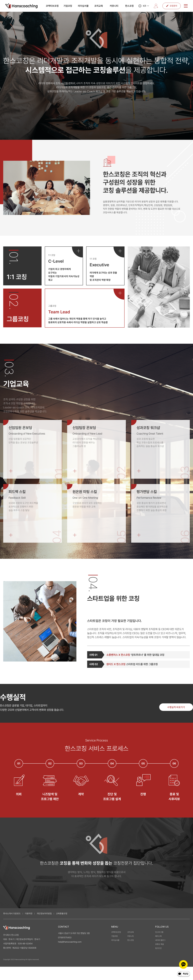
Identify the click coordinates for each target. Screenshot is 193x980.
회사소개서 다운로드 (12, 914)
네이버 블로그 (160, 940)
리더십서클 (83, 6)
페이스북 (158, 936)
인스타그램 (159, 932)
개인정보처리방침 (44, 914)
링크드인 (158, 948)
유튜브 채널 (159, 944)
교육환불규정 (62, 914)
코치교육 (99, 6)
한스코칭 (129, 6)
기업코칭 (68, 6)
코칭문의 (172, 6)
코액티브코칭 (52, 6)
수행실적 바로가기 (176, 707)
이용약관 (29, 914)
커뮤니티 (114, 6)
